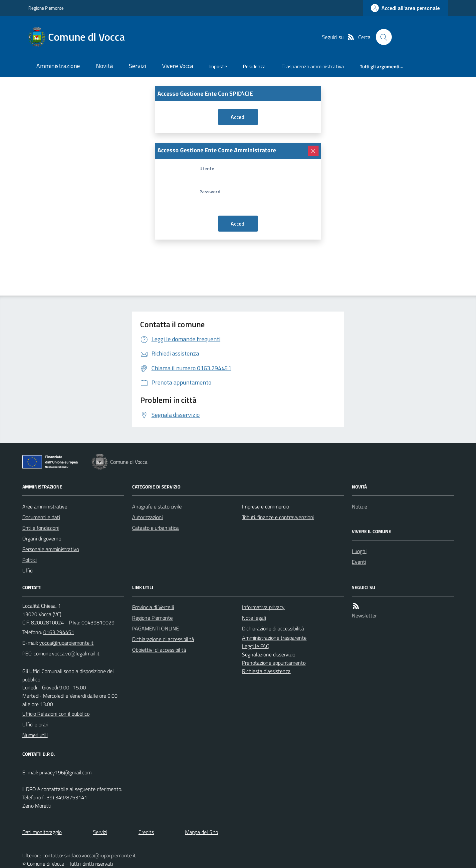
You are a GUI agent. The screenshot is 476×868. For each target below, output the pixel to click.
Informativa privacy (263, 607)
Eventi (359, 562)
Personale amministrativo (51, 549)
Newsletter (364, 615)
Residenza (254, 66)
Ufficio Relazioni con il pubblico (56, 714)
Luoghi (359, 551)
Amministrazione (58, 66)
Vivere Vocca (178, 66)
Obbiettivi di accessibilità (159, 650)
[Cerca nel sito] (384, 37)
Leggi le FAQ (256, 646)
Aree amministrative (45, 506)
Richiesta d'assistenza (266, 671)
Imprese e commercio (265, 506)
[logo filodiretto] (424, 37)
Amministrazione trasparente (274, 638)
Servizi (137, 66)
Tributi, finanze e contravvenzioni (278, 517)
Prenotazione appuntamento (274, 663)
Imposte (218, 66)
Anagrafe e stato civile (157, 506)
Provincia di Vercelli (153, 607)
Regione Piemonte (46, 8)
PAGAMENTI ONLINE (156, 628)
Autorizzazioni (147, 517)
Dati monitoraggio (42, 832)
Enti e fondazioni (41, 528)
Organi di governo (42, 538)
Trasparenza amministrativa (313, 66)
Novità (104, 66)
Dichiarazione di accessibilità (163, 639)
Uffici (28, 570)
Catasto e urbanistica (155, 528)
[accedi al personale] (405, 8)
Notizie (359, 506)
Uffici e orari (35, 724)
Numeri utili (35, 735)
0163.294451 (59, 632)
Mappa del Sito (202, 832)
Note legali (254, 618)
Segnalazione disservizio (269, 654)
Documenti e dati (41, 517)
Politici (29, 560)
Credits (146, 832)
